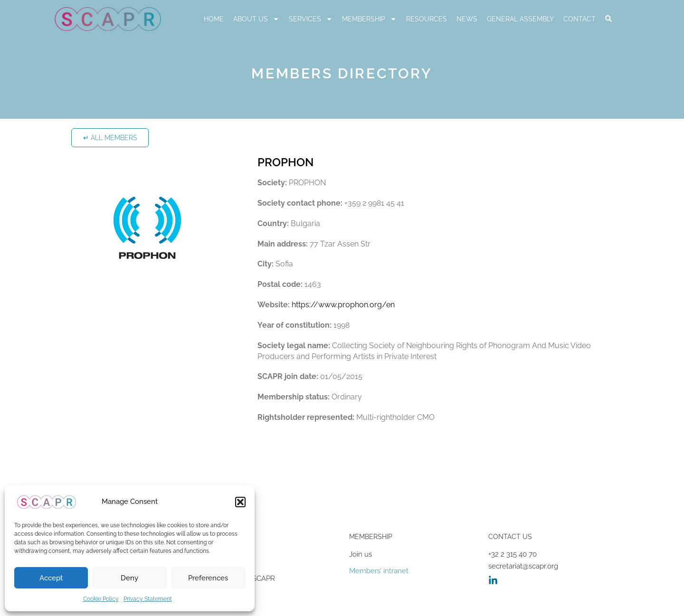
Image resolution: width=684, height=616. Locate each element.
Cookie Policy (101, 599)
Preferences (208, 578)
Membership (369, 19)
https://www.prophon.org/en (343, 305)
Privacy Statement (148, 599)
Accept (51, 578)
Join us (361, 554)
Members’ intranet (379, 571)
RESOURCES (427, 19)
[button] (240, 502)
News (467, 19)
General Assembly (520, 19)
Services (311, 19)
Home (214, 19)
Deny (129, 578)
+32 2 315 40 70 (513, 554)
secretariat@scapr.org (523, 566)
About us (256, 19)
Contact (579, 19)
